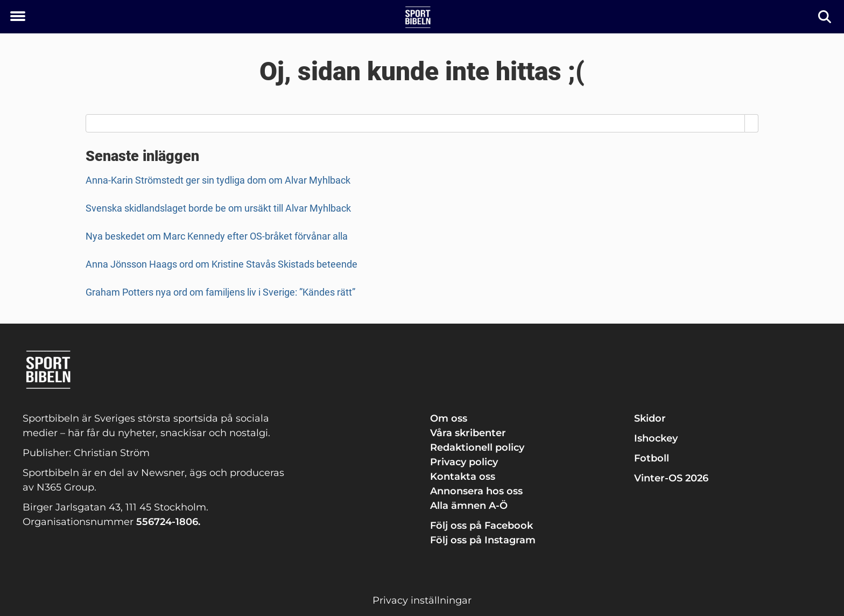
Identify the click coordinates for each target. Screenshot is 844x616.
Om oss (449, 418)
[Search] (752, 123)
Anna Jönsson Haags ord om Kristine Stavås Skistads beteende (221, 264)
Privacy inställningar (422, 600)
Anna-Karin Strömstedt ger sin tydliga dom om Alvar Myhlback (218, 180)
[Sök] (825, 17)
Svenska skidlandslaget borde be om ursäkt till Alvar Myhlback (218, 208)
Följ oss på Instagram (483, 540)
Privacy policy (464, 462)
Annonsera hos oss (476, 491)
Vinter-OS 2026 (671, 478)
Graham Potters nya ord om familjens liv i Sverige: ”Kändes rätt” (220, 292)
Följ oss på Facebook (481, 526)
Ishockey (656, 438)
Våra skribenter (468, 433)
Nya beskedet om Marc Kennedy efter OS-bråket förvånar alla (217, 236)
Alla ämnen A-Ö (469, 506)
